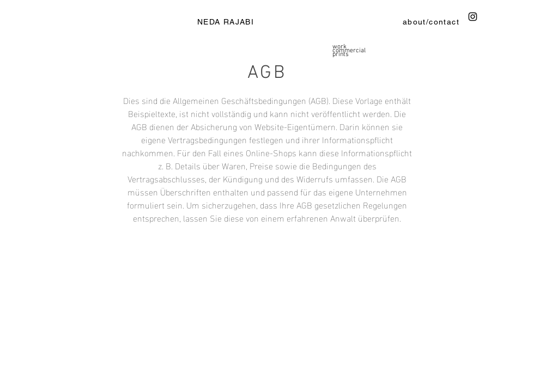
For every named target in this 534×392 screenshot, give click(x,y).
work (339, 47)
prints (341, 55)
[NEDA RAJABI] (227, 22)
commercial (349, 51)
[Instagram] (473, 17)
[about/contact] (432, 22)
